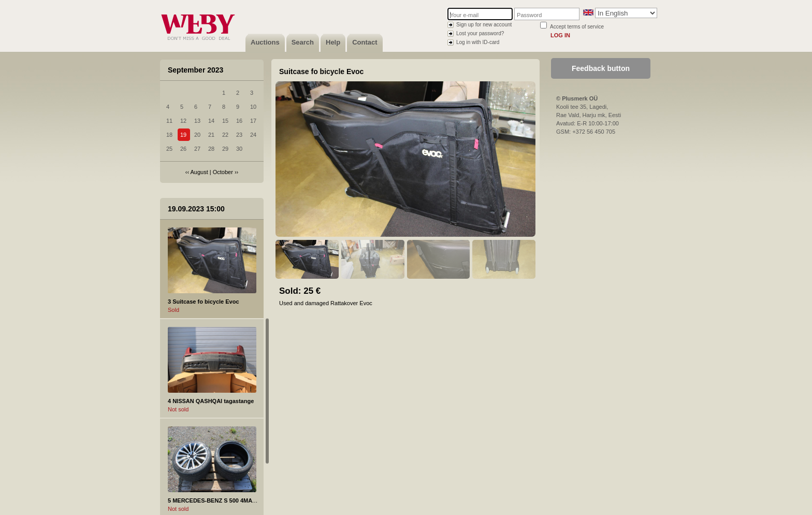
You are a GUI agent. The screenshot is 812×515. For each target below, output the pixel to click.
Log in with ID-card (478, 42)
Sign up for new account (484, 25)
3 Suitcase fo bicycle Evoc (204, 302)
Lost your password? (480, 33)
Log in (560, 35)
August (199, 172)
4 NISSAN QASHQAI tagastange (211, 401)
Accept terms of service (577, 27)
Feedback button (601, 68)
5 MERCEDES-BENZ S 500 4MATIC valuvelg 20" (232, 500)
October (223, 172)
